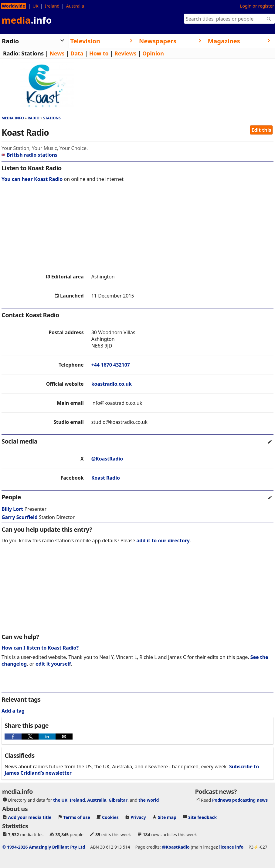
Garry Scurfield (20, 517)
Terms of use (77, 817)
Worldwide (14, 6)
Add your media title (30, 817)
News (57, 53)
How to (99, 53)
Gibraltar (118, 800)
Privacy (138, 817)
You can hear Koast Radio (32, 179)
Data (77, 53)
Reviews (126, 53)
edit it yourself (53, 664)
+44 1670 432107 (111, 365)
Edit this (261, 130)
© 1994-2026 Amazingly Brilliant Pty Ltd (44, 847)
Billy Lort (12, 509)
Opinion (153, 53)
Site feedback (202, 817)
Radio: (12, 53)
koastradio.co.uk (112, 384)
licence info (231, 847)
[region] (137, 229)
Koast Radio (106, 478)
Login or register (257, 6)
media (27, 20)
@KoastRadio (107, 459)
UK (35, 6)
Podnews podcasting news (240, 800)
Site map (167, 817)
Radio (34, 118)
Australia (75, 6)
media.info (13, 118)
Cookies (110, 817)
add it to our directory (163, 540)
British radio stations (29, 155)
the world (149, 800)
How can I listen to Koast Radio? (40, 648)
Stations (32, 53)
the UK (60, 800)
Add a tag (13, 711)
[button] (13, 737)
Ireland (52, 6)
